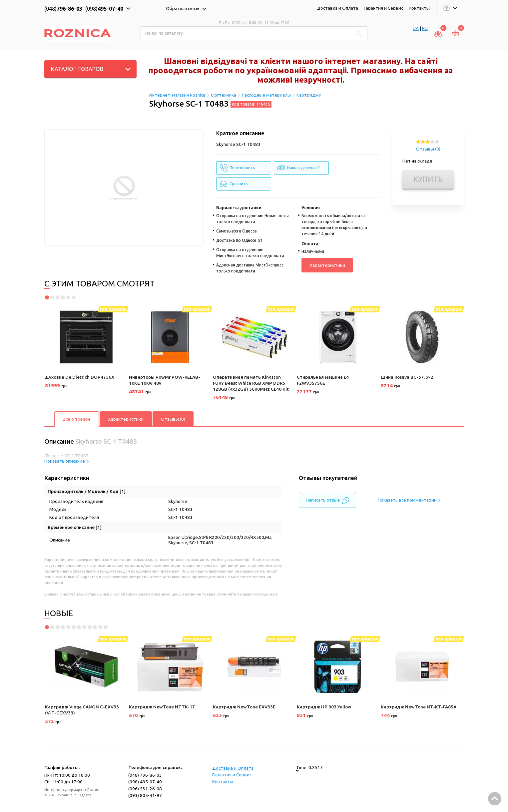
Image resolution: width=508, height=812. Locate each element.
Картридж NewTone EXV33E (244, 707)
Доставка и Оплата (337, 8)
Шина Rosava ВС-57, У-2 (407, 377)
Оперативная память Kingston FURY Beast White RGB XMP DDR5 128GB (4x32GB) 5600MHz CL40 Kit (251, 383)
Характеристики (327, 265)
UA (416, 28)
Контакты (419, 8)
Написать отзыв (327, 501)
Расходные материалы (266, 95)
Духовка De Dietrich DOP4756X (80, 377)
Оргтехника (224, 95)
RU (425, 28)
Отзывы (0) (428, 149)
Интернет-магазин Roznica (177, 95)
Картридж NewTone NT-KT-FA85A (419, 707)
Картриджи (309, 95)
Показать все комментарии (409, 500)
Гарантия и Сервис (383, 8)
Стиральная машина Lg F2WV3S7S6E (323, 380)
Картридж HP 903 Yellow (324, 707)
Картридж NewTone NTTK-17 (162, 707)
